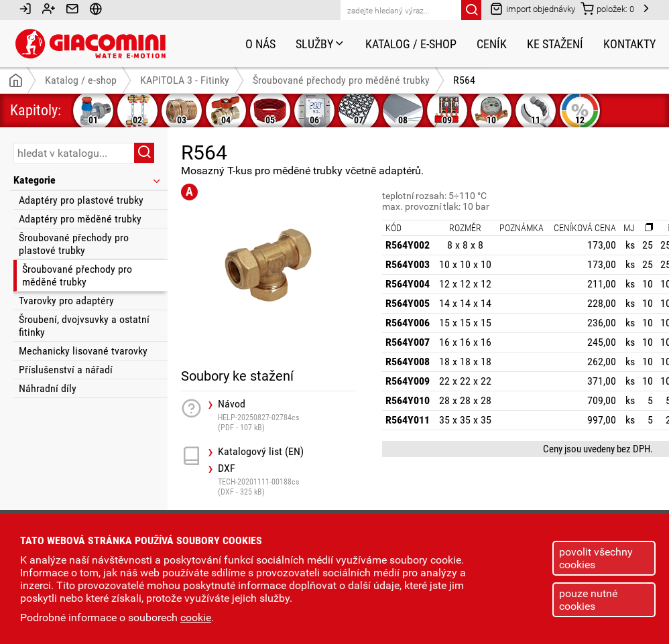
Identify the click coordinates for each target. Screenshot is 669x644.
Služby (320, 44)
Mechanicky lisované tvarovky (83, 351)
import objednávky (533, 8)
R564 (464, 80)
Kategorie (88, 180)
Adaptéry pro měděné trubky (80, 219)
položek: (607, 8)
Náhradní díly (48, 388)
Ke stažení (555, 44)
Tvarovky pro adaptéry (66, 301)
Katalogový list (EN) (261, 452)
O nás (260, 44)
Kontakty (629, 44)
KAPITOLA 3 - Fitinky (185, 80)
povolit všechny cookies (596, 558)
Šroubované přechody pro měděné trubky (77, 275)
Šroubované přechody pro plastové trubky (74, 244)
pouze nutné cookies (588, 600)
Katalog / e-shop (411, 44)
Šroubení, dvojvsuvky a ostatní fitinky (84, 326)
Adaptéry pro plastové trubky (81, 200)
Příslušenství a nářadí (66, 370)
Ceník (492, 44)
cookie (196, 618)
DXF (287, 479)
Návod (287, 415)
